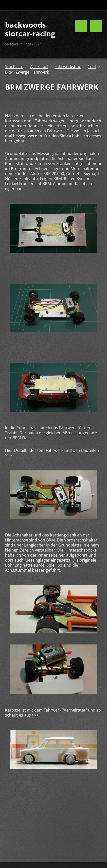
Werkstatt (39, 67)
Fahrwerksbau (68, 67)
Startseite (14, 67)
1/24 (92, 67)
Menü (96, 26)
